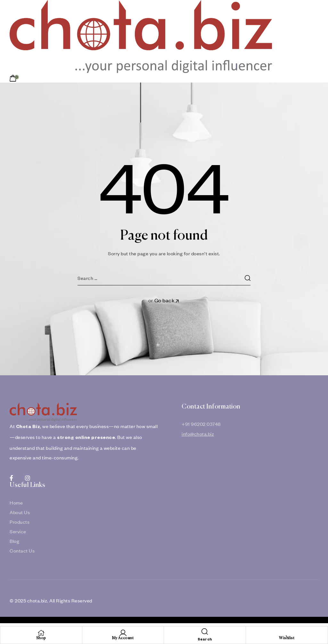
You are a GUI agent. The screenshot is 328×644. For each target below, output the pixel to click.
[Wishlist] (287, 633)
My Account (123, 638)
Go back (167, 300)
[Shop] (41, 633)
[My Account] (123, 633)
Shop (41, 638)
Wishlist (287, 638)
